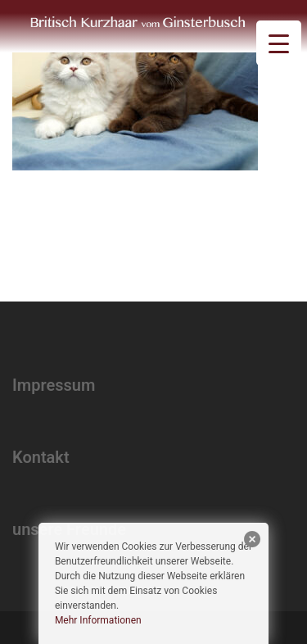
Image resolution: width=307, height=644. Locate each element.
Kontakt (41, 457)
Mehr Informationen (98, 620)
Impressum (54, 385)
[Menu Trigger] (279, 43)
